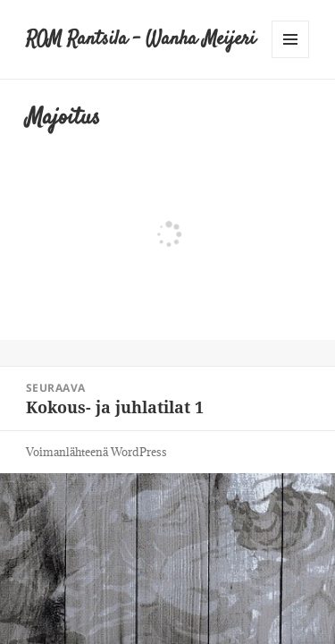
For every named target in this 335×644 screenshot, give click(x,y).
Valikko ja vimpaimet (291, 58)
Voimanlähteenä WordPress (96, 452)
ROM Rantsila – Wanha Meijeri (141, 39)
